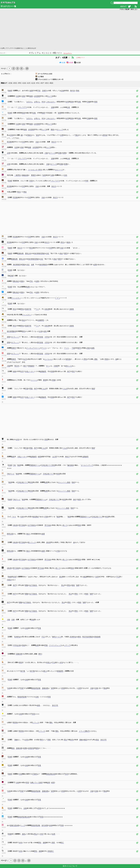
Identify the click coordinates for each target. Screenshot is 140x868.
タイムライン (68, 53)
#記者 (33, 83)
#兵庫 (62, 63)
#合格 (24, 83)
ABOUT (123, 6)
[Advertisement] (70, 29)
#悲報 (10, 83)
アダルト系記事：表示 (129, 9)
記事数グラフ (81, 58)
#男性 (19, 83)
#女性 (29, 83)
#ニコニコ (47, 53)
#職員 (51, 83)
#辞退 (15, 83)
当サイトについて (70, 866)
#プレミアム (35, 53)
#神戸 (42, 83)
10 (27, 68)
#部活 (47, 83)
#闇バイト (57, 53)
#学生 (38, 83)
